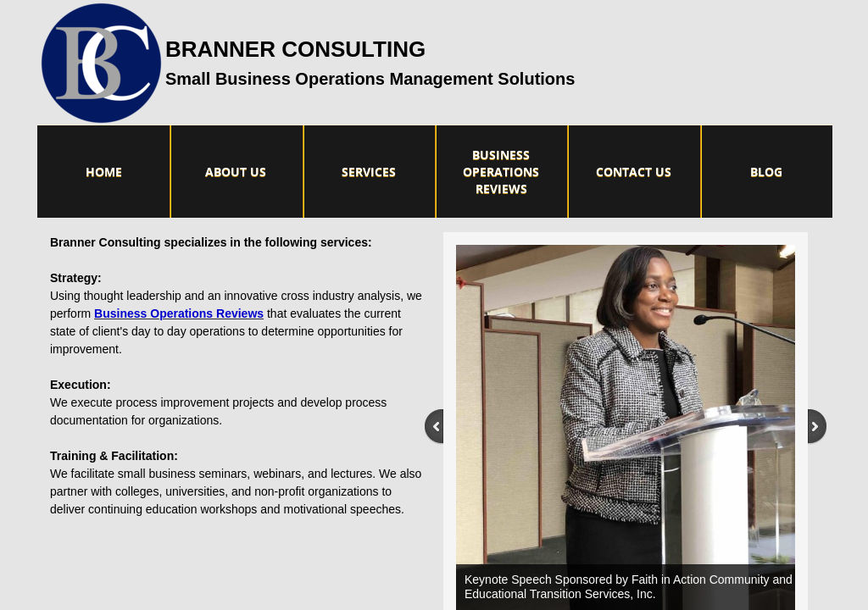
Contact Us (634, 172)
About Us (236, 172)
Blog (766, 172)
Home (104, 172)
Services (369, 172)
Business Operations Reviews (501, 172)
